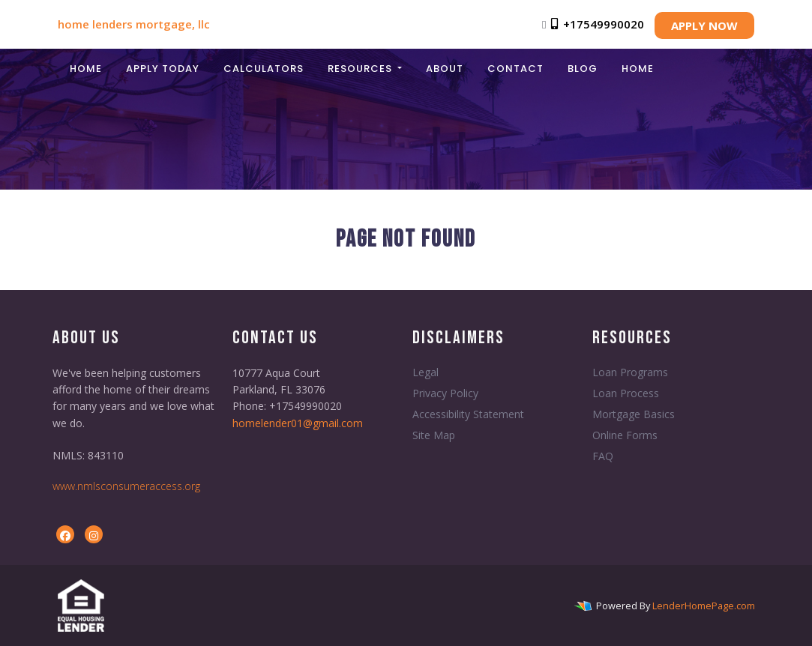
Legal (425, 372)
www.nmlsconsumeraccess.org (126, 486)
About (445, 69)
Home (86, 69)
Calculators (264, 69)
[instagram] (94, 535)
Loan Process (626, 393)
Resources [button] (361, 69)
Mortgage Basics (634, 414)
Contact (515, 69)
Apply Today (163, 69)
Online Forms (625, 435)
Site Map (434, 435)
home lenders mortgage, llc (134, 24)
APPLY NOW (704, 25)
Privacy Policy (445, 393)
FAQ (603, 456)
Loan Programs (630, 372)
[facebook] (65, 535)
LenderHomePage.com (704, 606)
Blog (583, 69)
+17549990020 (596, 24)
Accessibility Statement (468, 414)
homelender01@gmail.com (298, 423)
